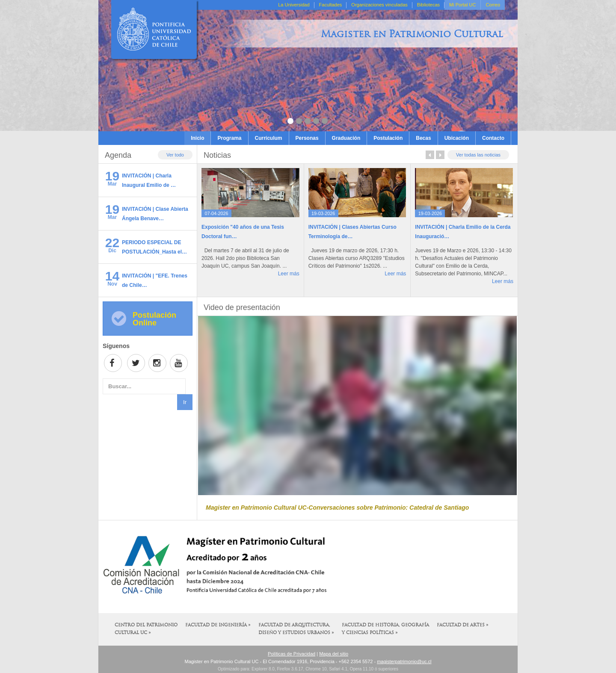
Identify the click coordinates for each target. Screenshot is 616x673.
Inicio (197, 138)
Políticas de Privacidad (292, 654)
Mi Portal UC (462, 5)
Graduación (346, 138)
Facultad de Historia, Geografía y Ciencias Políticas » (385, 629)
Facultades (331, 5)
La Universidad (294, 5)
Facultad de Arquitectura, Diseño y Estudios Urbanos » (296, 629)
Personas (307, 138)
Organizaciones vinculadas (379, 5)
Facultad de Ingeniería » (218, 625)
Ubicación (457, 138)
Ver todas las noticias (478, 155)
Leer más (289, 274)
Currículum (269, 138)
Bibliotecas (428, 5)
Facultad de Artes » (463, 625)
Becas (423, 138)
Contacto (493, 138)
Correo (493, 5)
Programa (229, 138)
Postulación (388, 138)
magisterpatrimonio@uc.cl (404, 661)
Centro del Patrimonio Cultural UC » (146, 629)
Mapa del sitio (334, 654)
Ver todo (175, 155)
